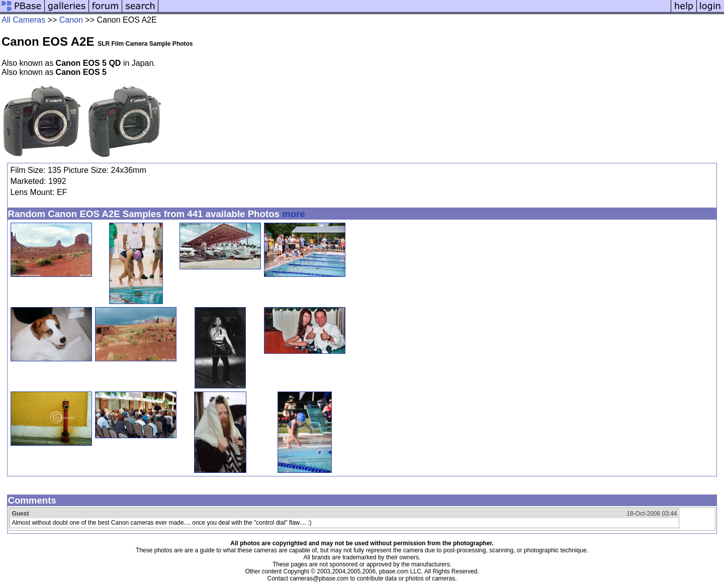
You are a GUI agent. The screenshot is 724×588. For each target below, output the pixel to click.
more (294, 214)
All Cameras (23, 20)
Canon (71, 20)
